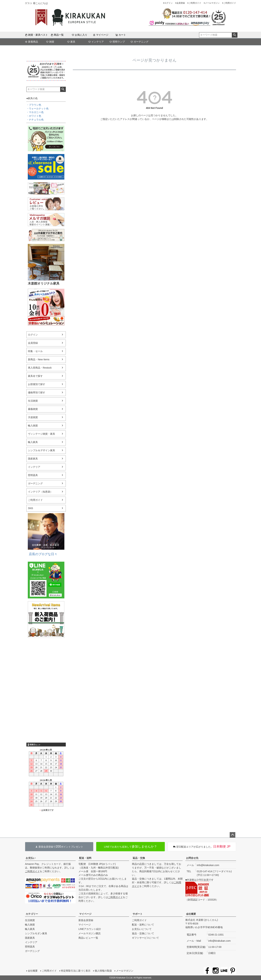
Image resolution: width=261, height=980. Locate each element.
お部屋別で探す (37, 384)
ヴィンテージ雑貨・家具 (42, 434)
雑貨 (50, 42)
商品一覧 (57, 35)
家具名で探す (35, 376)
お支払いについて (142, 929)
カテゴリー (32, 914)
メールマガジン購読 (90, 933)
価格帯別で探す (37, 392)
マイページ (101, 35)
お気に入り (79, 35)
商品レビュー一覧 (88, 938)
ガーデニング (139, 42)
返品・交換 (139, 858)
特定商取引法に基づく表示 (76, 971)
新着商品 (31, 42)
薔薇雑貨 (33, 409)
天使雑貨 (33, 417)
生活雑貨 (33, 401)
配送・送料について (143, 925)
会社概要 (191, 914)
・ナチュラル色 (35, 120)
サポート (138, 914)
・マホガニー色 (35, 112)
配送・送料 (85, 858)
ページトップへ (233, 835)
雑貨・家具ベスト (36, 35)
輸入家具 (33, 442)
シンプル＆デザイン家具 (42, 450)
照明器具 (33, 475)
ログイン (168, 3)
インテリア (96, 42)
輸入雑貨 (33, 426)
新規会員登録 (86, 920)
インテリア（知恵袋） (40, 492)
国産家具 (33, 459)
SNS (31, 508)
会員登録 (181, 3)
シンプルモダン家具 (36, 933)
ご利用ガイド (195, 3)
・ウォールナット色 (37, 108)
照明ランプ (117, 42)
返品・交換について (143, 933)
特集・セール (35, 351)
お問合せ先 (192, 858)
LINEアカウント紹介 (90, 929)
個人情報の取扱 (103, 971)
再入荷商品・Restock (40, 368)
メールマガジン (212, 3)
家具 (71, 42)
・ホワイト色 (34, 116)
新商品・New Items (39, 359)
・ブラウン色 (34, 105)
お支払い (31, 858)
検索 (235, 35)
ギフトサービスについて (145, 938)
